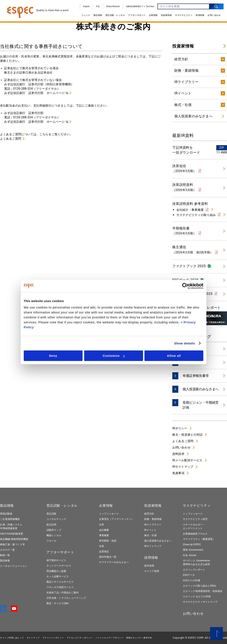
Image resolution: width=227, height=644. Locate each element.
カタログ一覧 (7, 550)
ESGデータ (189, 575)
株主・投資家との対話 (187, 435)
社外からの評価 (192, 580)
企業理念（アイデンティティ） (116, 519)
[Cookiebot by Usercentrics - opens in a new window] (185, 286)
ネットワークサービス (59, 566)
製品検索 (5, 561)
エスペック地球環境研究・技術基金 (203, 591)
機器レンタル (54, 535)
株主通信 (193, 249)
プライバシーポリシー (53, 638)
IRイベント (150, 530)
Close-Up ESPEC (192, 544)
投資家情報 (166, 16)
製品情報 (97, 16)
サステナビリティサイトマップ (200, 602)
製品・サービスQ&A (58, 603)
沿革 (102, 525)
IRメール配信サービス (187, 460)
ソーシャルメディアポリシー (109, 638)
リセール (51, 541)
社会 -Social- (190, 555)
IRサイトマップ (183, 467)
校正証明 (51, 525)
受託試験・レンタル (114, 16)
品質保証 (104, 551)
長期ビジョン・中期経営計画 (201, 405)
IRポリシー (180, 428)
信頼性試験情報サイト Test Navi (139, 7)
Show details (185, 343)
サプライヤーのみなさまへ (114, 562)
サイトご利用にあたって (12, 638)
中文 (97, 7)
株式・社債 (150, 535)
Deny (53, 356)
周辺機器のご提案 (56, 571)
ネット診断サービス (58, 576)
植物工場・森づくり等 (12, 544)
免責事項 (178, 473)
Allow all (174, 356)
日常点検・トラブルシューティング (66, 598)
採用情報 (199, 16)
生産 (102, 546)
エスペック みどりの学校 (197, 597)
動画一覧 (5, 555)
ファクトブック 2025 (189, 266)
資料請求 (178, 454)
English (86, 7)
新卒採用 (149, 566)
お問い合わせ (213, 16)
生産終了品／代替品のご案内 (63, 593)
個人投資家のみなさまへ (201, 389)
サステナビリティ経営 (195, 519)
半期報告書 (184, 231)
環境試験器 (6, 514)
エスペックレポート (194, 570)
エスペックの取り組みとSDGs (199, 586)
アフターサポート (136, 16)
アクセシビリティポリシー (80, 638)
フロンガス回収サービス (60, 587)
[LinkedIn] (4, 610)
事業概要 (104, 535)
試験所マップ (54, 530)
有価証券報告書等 (196, 376)
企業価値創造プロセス (195, 534)
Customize (114, 356)
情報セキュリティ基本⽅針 (139, 638)
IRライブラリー (153, 525)
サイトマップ (33, 638)
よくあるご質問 (11, 139)
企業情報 (153, 16)
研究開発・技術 (108, 541)
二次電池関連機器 (10, 519)
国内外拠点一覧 (108, 557)
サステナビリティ (183, 16)
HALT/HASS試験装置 (12, 534)
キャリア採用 (152, 571)
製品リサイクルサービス (60, 582)
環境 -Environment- (193, 550)
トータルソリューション (14, 566)
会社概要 (104, 530)
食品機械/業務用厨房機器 (14, 539)
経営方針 (149, 514)
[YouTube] (14, 610)
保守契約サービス (56, 560)
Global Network (112, 7)
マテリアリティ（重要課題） (199, 539)
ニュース (85, 16)
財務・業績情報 (153, 519)
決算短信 (184, 168)
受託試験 (51, 514)
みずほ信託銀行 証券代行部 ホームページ (34, 93)
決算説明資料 (184, 187)
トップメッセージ (109, 514)
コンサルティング (56, 519)
